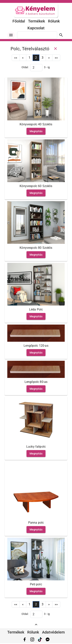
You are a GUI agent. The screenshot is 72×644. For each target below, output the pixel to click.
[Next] (49, 58)
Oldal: (25, 67)
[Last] (56, 58)
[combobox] (37, 35)
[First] (16, 58)
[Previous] (23, 58)
